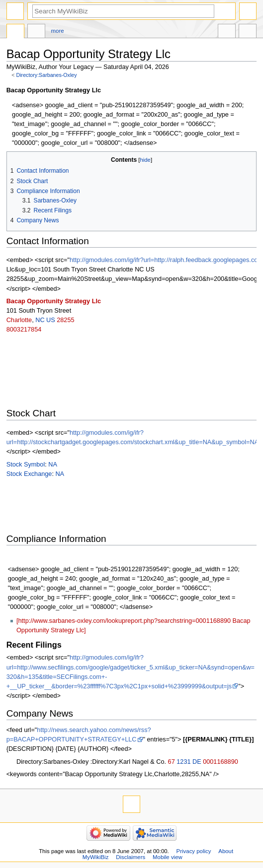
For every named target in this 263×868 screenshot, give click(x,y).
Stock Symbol (26, 465)
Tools (248, 32)
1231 (183, 762)
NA (53, 465)
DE (197, 762)
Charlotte (19, 320)
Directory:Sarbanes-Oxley (47, 75)
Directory (15, 32)
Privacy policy (194, 851)
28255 (65, 320)
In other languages (227, 32)
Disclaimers (131, 857)
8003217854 (24, 330)
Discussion (36, 32)
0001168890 (220, 762)
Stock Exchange (29, 474)
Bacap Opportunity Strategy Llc (54, 301)
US (51, 320)
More (58, 31)
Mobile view (168, 857)
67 (172, 762)
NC (40, 320)
